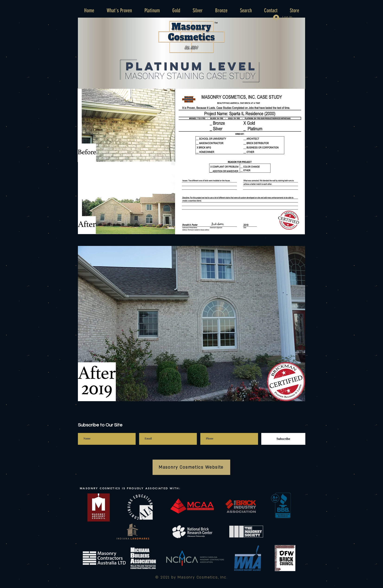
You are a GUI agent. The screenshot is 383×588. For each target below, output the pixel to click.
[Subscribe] (283, 439)
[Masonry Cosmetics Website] (191, 467)
